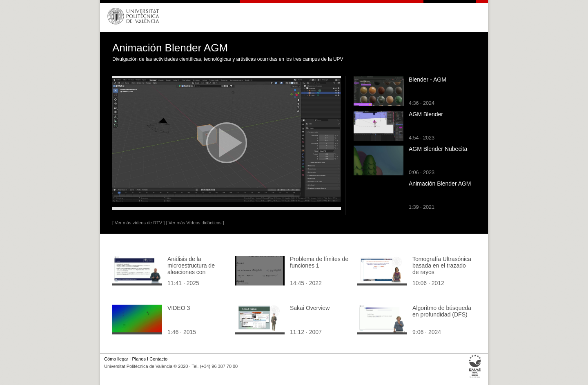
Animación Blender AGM (440, 184)
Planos (139, 359)
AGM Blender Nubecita (438, 149)
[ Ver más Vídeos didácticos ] (195, 223)
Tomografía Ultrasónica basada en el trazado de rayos (442, 266)
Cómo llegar (116, 359)
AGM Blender (426, 114)
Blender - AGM (428, 80)
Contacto (158, 359)
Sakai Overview (310, 308)
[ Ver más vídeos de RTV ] (138, 223)
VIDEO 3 (179, 308)
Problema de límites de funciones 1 (319, 262)
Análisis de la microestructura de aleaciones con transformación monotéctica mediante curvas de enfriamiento (196, 275)
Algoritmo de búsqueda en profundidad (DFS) (442, 311)
